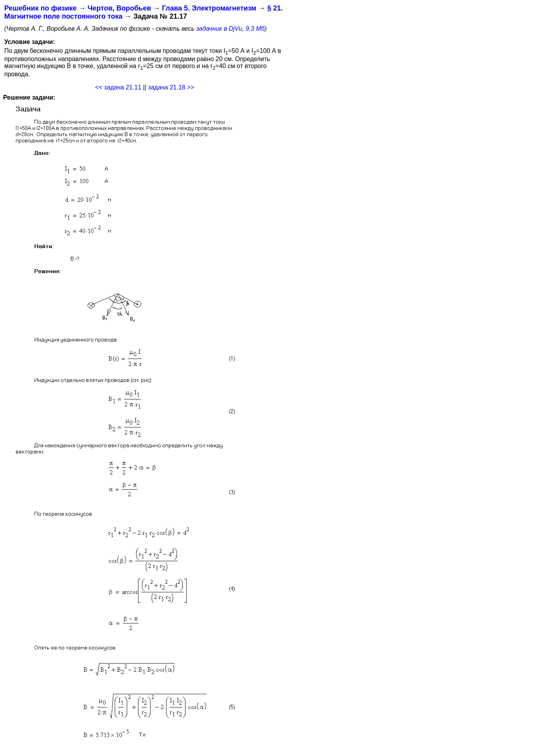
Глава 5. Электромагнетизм (209, 8)
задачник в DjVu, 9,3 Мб (231, 29)
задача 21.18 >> (171, 87)
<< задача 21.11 (118, 87)
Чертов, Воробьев (119, 8)
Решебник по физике (40, 8)
